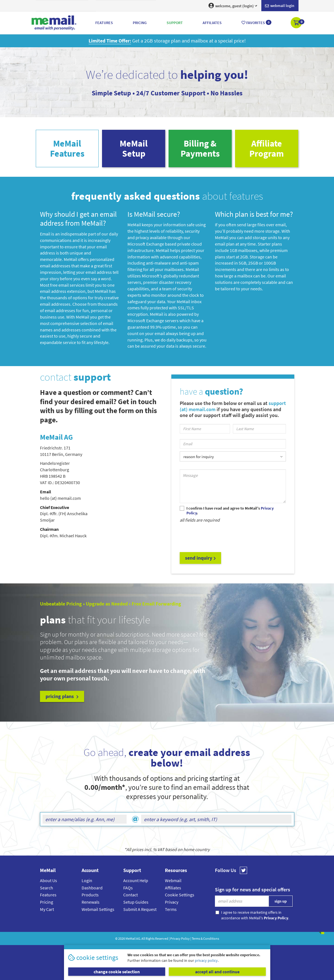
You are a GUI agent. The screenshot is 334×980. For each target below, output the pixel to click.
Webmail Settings (98, 909)
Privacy (172, 902)
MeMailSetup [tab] (134, 149)
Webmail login (280, 6)
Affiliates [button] (212, 23)
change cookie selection (117, 972)
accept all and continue (217, 972)
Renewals (91, 902)
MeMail (131, 938)
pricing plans (62, 696)
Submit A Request (140, 909)
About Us (48, 880)
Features (48, 895)
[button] (297, 23)
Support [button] (175, 23)
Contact (131, 895)
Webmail (173, 880)
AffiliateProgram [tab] (267, 149)
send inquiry (200, 558)
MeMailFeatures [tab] (67, 149)
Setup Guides (136, 902)
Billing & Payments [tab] (200, 149)
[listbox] (233, 456)
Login (87, 880)
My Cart (47, 909)
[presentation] (222, 537)
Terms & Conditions (205, 938)
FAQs (128, 888)
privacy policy (206, 960)
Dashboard (92, 888)
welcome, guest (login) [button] (233, 6)
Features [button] (104, 23)
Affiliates (173, 888)
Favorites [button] (256, 23)
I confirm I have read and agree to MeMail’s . (230, 511)
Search (47, 888)
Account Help (136, 880)
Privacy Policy (180, 938)
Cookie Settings (180, 895)
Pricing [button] (140, 23)
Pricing (47, 902)
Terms (171, 909)
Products (90, 895)
